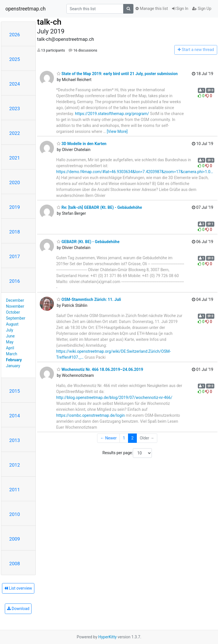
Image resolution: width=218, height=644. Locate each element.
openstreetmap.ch (26, 9)
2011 (15, 490)
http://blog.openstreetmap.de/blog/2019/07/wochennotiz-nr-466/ (114, 398)
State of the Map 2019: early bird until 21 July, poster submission (117, 74)
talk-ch (49, 22)
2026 (15, 35)
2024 (15, 84)
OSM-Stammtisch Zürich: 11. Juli (89, 299)
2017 (15, 256)
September (16, 318)
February (14, 360)
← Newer (108, 438)
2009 (15, 539)
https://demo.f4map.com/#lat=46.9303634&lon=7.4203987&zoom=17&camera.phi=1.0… (135, 172)
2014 (15, 416)
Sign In (180, 8)
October (13, 312)
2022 (15, 133)
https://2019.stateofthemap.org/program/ (112, 114)
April (10, 348)
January (13, 366)
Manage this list (152, 8)
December (15, 300)
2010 (15, 514)
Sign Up (202, 8)
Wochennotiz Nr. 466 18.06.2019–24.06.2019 (100, 369)
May (10, 342)
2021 (15, 158)
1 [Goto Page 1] (124, 438)
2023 (15, 109)
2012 (15, 465)
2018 (15, 232)
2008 (15, 564)
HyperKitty (107, 637)
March (12, 354)
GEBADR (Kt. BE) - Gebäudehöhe (88, 242)
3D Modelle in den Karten (82, 144)
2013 (15, 440)
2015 (15, 391)
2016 (15, 281)
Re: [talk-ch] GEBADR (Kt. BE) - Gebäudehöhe (99, 207)
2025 (15, 59)
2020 (15, 182)
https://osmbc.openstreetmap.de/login (91, 415)
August (12, 324)
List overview (18, 588)
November (15, 306)
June (10, 336)
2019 (15, 207)
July (10, 330)
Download (18, 609)
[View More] (117, 131)
